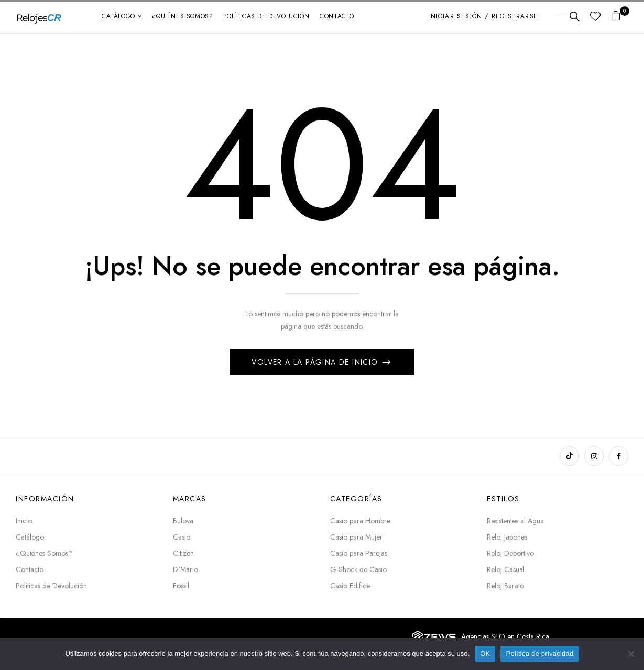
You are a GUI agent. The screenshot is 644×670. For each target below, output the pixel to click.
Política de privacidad (539, 653)
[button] (620, 17)
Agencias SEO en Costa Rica (505, 636)
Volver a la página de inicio (316, 362)
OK (485, 653)
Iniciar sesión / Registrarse (483, 16)
